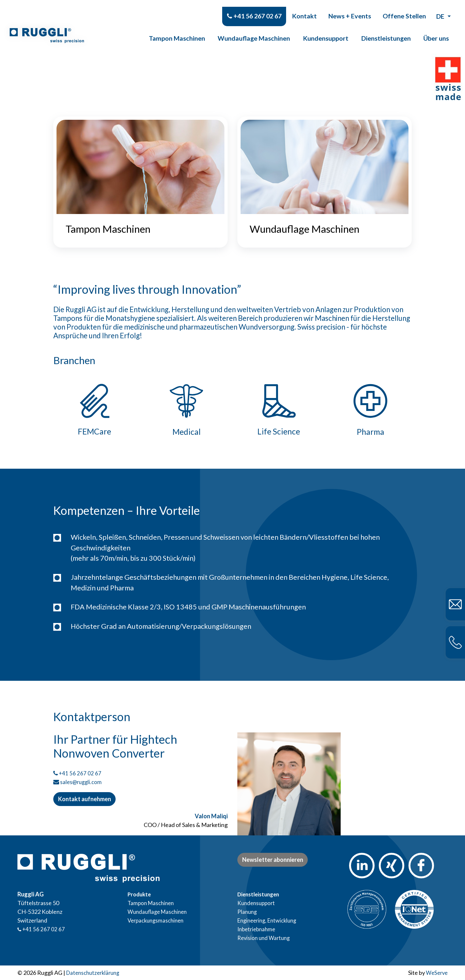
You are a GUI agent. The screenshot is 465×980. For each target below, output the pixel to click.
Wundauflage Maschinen (254, 31)
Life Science (279, 437)
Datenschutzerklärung (95, 973)
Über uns (436, 31)
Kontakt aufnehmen (85, 804)
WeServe (436, 973)
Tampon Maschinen (177, 31)
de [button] (441, 9)
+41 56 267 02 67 (254, 9)
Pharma (371, 437)
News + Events (350, 9)
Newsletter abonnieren (273, 860)
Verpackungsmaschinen (158, 920)
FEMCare (95, 437)
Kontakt (304, 9)
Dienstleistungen (386, 31)
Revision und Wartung (265, 938)
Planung (248, 912)
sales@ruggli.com (82, 787)
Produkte (140, 894)
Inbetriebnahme (258, 929)
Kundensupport (326, 31)
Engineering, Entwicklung (270, 920)
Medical (186, 437)
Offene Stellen (404, 9)
